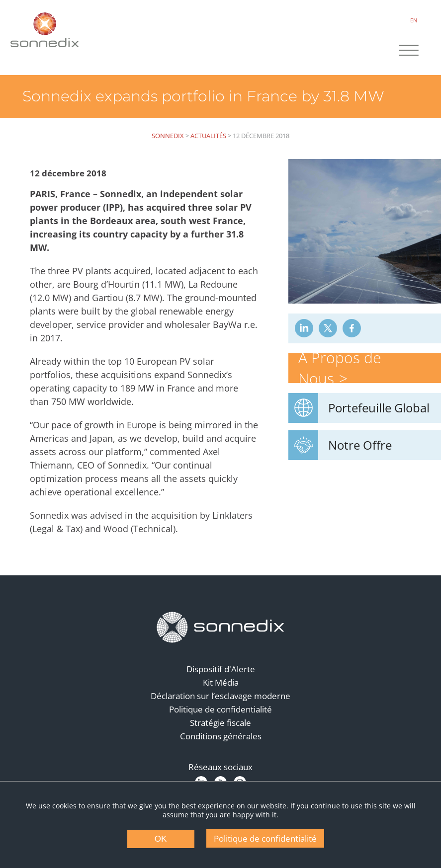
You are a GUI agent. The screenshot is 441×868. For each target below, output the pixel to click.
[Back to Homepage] (221, 628)
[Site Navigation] (409, 51)
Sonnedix (168, 136)
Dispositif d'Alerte (221, 669)
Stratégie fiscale (220, 723)
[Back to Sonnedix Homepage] (45, 30)
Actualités (208, 136)
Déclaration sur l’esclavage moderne (220, 696)
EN (414, 20)
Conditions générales (221, 736)
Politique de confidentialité (220, 709)
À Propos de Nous (340, 368)
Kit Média (221, 682)
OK (161, 839)
